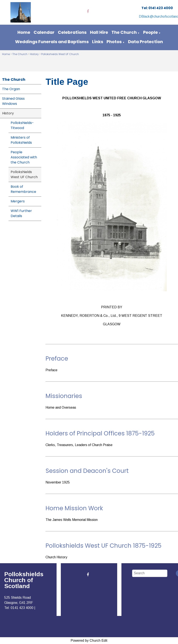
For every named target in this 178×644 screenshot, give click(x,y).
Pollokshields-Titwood (22, 125)
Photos (114, 42)
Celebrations (72, 32)
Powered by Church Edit (89, 640)
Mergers (18, 201)
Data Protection (145, 42)
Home (24, 32)
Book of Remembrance (23, 189)
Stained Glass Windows (13, 101)
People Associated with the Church (24, 157)
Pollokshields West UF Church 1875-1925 (103, 546)
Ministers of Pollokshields (21, 140)
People (150, 32)
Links (98, 42)
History (34, 54)
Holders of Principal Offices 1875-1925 (100, 433)
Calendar (44, 32)
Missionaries (64, 396)
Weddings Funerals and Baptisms (52, 42)
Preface (57, 359)
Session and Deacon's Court (87, 471)
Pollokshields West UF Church (60, 54)
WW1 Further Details (21, 213)
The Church (124, 32)
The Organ (11, 89)
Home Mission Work (74, 508)
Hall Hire (99, 32)
